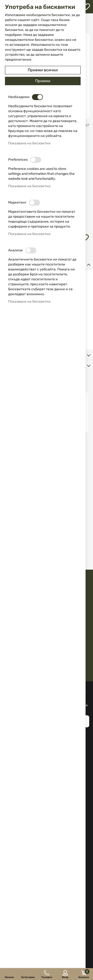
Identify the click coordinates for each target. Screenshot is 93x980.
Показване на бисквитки (29, 143)
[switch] (37, 97)
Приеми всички (43, 70)
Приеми (43, 81)
